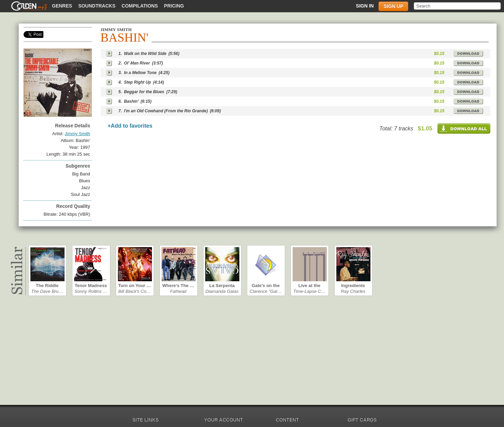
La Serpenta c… (222, 286)
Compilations (140, 6)
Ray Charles (353, 291)
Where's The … (178, 286)
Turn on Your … (135, 286)
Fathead (178, 291)
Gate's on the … (266, 286)
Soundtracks (97, 6)
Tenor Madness (91, 286)
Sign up (393, 6)
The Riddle (47, 286)
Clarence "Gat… (266, 291)
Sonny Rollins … (91, 291)
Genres (62, 6)
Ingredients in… (353, 286)
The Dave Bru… (47, 291)
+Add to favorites (130, 126)
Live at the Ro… (309, 286)
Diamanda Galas (222, 291)
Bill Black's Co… (135, 291)
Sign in (365, 6)
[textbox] (458, 6)
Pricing (174, 6)
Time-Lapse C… (310, 291)
